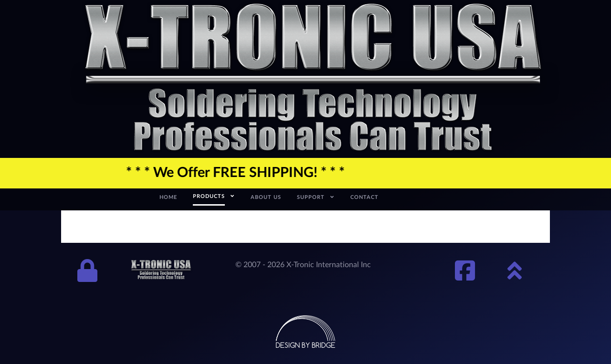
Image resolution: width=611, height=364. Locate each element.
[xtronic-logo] (313, 78)
